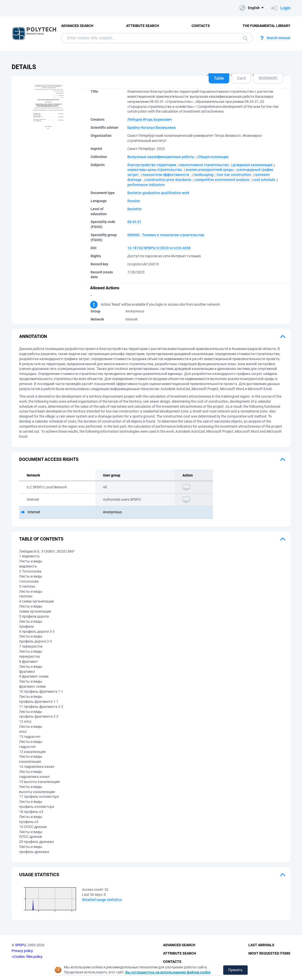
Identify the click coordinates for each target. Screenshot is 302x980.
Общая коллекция (213, 157)
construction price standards (168, 180)
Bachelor (135, 209)
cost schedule (264, 180)
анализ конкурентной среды (210, 170)
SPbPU (21, 945)
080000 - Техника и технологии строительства (166, 235)
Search (245, 38)
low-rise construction (234, 175)
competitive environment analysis (222, 180)
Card (241, 78)
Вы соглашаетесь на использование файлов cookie (168, 972)
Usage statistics (39, 875)
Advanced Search (77, 26)
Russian (134, 201)
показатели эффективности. (166, 175)
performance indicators (146, 185)
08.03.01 (134, 222)
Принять (235, 970)
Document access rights (49, 459)
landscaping (204, 175)
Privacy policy (22, 951)
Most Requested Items (269, 953)
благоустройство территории (152, 165)
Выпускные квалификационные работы (161, 157)
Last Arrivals (261, 945)
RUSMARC (268, 78)
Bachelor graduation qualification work (158, 193)
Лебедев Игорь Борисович (150, 119)
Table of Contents (41, 539)
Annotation (33, 336)
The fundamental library (267, 26)
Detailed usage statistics (102, 900)
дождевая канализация (253, 165)
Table (219, 78)
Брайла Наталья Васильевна (152, 128)
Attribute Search (143, 26)
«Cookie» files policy (27, 957)
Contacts (201, 26)
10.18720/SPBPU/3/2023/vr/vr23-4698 (159, 248)
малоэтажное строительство (204, 165)
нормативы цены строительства (155, 170)
